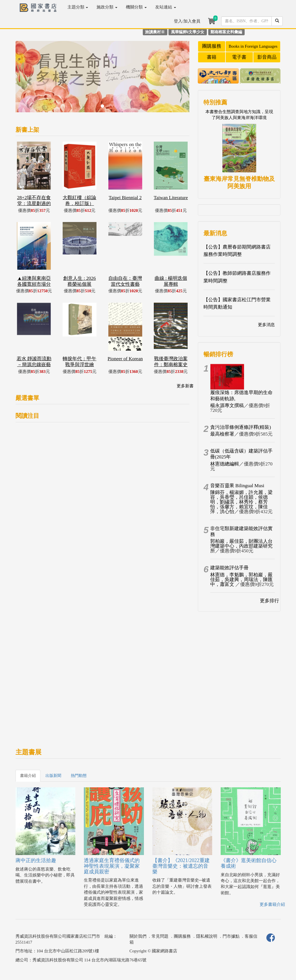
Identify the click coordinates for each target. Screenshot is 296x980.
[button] (28, 79)
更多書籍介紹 (272, 904)
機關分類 (136, 7)
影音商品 (267, 57)
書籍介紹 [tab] (28, 776)
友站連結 (166, 7)
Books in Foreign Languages (253, 46)
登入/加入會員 (187, 21)
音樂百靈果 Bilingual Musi (237, 486)
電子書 (239, 57)
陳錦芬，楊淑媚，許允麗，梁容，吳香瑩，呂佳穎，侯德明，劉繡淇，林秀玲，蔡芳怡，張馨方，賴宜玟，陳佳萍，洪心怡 (241, 502)
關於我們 (138, 936)
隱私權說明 (207, 936)
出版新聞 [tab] (53, 776)
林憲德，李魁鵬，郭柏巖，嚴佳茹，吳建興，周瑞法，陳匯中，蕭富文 (241, 580)
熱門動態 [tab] (79, 776)
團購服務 (212, 46)
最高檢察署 (222, 434)
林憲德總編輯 (225, 464)
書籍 (212, 57)
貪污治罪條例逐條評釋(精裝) (241, 427)
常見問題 (160, 936)
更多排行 (269, 601)
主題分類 (78, 7)
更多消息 (266, 325)
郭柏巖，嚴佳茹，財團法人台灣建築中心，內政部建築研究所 (241, 546)
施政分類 (107, 7)
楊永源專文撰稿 (227, 406)
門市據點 (231, 936)
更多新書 (185, 386)
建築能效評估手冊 (229, 568)
